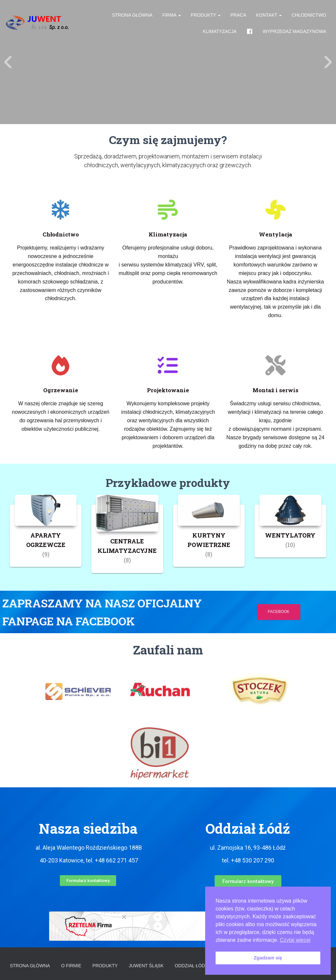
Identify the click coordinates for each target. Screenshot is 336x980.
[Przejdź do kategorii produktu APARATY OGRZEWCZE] (46, 536)
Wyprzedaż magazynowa (294, 33)
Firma (172, 16)
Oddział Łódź (192, 965)
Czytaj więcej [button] (295, 940)
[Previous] (8, 62)
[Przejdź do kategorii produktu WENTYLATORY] (290, 531)
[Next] (328, 62)
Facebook (280, 612)
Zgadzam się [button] (268, 958)
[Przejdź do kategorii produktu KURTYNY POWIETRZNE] (209, 536)
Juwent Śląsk (147, 965)
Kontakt (269, 16)
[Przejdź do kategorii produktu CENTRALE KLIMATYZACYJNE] (127, 539)
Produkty (206, 16)
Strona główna (132, 16)
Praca (238, 16)
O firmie (72, 965)
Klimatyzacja (220, 33)
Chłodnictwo (309, 16)
